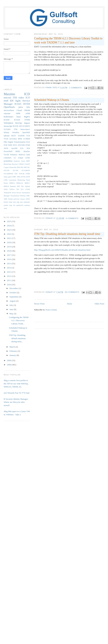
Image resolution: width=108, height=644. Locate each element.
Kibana (6, 133)
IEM (18, 167)
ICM (5, 145)
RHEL (18, 151)
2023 (9, 230)
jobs (21, 202)
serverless (13, 139)
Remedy (13, 186)
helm (11, 202)
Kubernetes (8, 117)
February (14, 351)
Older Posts (99, 304)
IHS (22, 167)
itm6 (6, 101)
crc (15, 158)
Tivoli (6, 139)
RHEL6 (12, 183)
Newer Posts (39, 304)
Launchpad (12, 180)
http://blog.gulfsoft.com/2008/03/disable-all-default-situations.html (62, 250)
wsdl (5, 208)
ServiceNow (9, 110)
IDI (12, 101)
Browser (15, 164)
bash (28, 155)
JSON (6, 148)
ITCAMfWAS (8, 174)
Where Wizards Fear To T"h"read (15, 393)
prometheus (8, 161)
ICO (28, 97)
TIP (18, 189)
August (13, 301)
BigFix (27, 117)
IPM (25, 167)
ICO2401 (7, 129)
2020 (9, 242)
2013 (9, 272)
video (21, 97)
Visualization (15, 196)
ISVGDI (7, 170)
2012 (9, 276)
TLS (22, 189)
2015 (9, 263)
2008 (9, 365)
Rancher (27, 151)
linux (19, 117)
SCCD (15, 126)
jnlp (18, 202)
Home (70, 304)
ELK (28, 142)
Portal (6, 183)
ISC (29, 167)
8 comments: (73, 218)
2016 (9, 259)
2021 (9, 238)
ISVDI (27, 104)
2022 (9, 234)
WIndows (14, 155)
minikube (27, 202)
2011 (9, 280)
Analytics (17, 161)
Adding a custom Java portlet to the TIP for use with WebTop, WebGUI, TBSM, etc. (15, 384)
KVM (23, 177)
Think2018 (7, 193)
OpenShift (26, 133)
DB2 (5, 142)
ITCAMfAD (26, 170)
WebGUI (22, 155)
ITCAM (15, 170)
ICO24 (17, 120)
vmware (7, 113)
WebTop (23, 196)
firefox (6, 202)
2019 (9, 247)
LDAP (28, 177)
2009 (9, 360)
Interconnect (25, 129)
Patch (28, 180)
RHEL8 (6, 186)
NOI (28, 148)
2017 (9, 255)
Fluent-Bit (13, 167)
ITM (16, 129)
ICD (27, 94)
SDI (18, 186)
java (21, 107)
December (14, 288)
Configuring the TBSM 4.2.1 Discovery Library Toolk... (19, 320)
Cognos (6, 167)
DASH (7, 120)
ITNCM (22, 174)
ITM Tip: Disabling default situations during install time (67, 234)
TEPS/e (12, 189)
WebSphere (9, 123)
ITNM (27, 120)
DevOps (19, 123)
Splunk (27, 186)
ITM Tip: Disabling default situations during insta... (17, 338)
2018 (9, 251)
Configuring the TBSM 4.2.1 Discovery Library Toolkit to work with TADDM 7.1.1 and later (68, 40)
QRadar (7, 136)
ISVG (15, 145)
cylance (22, 199)
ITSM (28, 145)
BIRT (28, 161)
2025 (9, 221)
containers (8, 158)
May (12, 314)
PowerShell (8, 151)
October (13, 292)
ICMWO (27, 126)
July (12, 305)
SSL (22, 186)
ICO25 (18, 104)
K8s (28, 107)
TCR (28, 136)
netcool (7, 97)
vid (14, 205)
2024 (9, 226)
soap (11, 205)
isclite (28, 158)
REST (14, 136)
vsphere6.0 (20, 205)
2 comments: (76, 88)
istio (15, 202)
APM (18, 113)
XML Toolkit (8, 199)
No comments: (73, 292)
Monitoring (21, 180)
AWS (21, 126)
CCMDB (26, 139)
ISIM (10, 145)
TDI (15, 97)
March (12, 347)
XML (28, 196)
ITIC (16, 174)
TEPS (6, 189)
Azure (23, 161)
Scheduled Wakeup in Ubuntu (52, 100)
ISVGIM (21, 145)
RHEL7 (27, 183)
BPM (20, 139)
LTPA (6, 180)
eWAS (28, 199)
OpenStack (9, 107)
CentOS (27, 164)
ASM (28, 113)
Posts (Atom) (51, 310)
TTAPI (28, 189)
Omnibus (16, 133)
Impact (27, 123)
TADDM (21, 136)
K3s (22, 148)
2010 (9, 285)
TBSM (27, 110)
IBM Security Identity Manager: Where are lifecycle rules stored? (15, 402)
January (13, 355)
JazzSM (14, 148)
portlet (6, 205)
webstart (27, 205)
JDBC (14, 177)
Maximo (9, 94)
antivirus (16, 199)
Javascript (8, 126)
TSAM (6, 155)
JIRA (19, 177)
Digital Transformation (17, 142)
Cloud (19, 110)
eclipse (21, 158)
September (14, 297)
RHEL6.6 (20, 183)
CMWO (21, 164)
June (12, 309)
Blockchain (7, 164)
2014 (9, 268)
